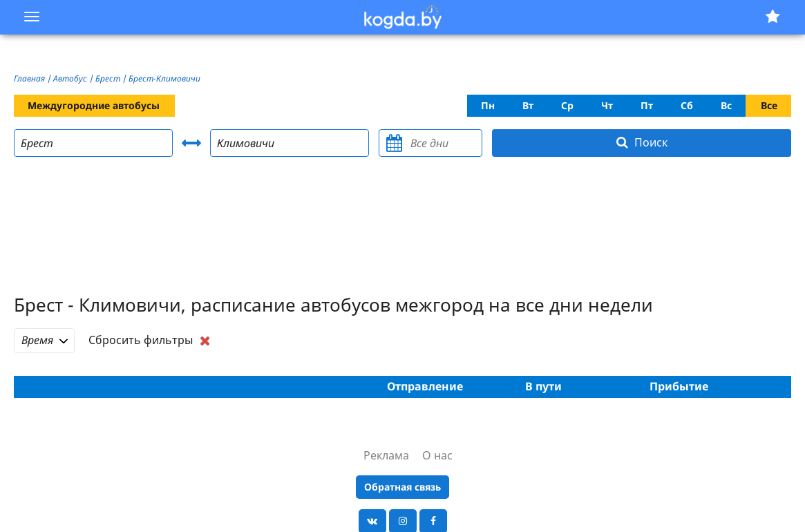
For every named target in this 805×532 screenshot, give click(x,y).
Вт (528, 105)
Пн (488, 105)
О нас (437, 455)
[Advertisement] (403, 227)
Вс (726, 105)
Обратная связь (402, 487)
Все (769, 105)
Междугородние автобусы (94, 105)
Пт (647, 105)
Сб (687, 105)
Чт (607, 105)
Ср (567, 105)
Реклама (386, 455)
